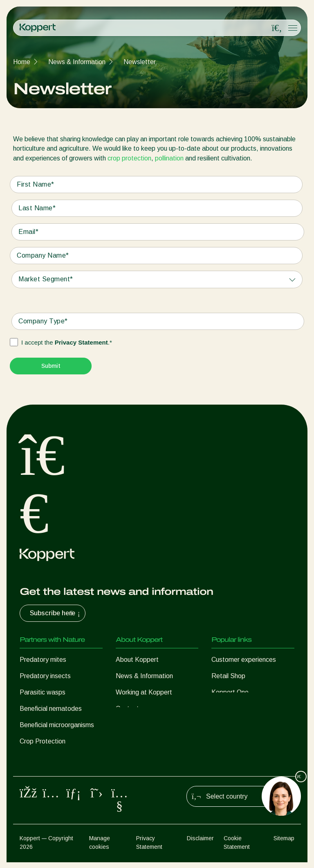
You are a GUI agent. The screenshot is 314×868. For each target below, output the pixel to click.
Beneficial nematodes (51, 709)
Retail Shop (228, 676)
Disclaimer (200, 844)
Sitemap (284, 844)
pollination (169, 158)
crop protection (129, 158)
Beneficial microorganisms (57, 725)
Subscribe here (56, 613)
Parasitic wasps (43, 692)
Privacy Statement (81, 342)
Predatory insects (45, 676)
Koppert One (230, 692)
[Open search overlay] (277, 28)
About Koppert (137, 660)
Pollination (34, 758)
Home (22, 62)
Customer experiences (244, 660)
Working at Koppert (144, 692)
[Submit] (51, 366)
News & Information (77, 62)
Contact (127, 709)
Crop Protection (43, 741)
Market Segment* (46, 279)
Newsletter (140, 62)
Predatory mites (43, 660)
